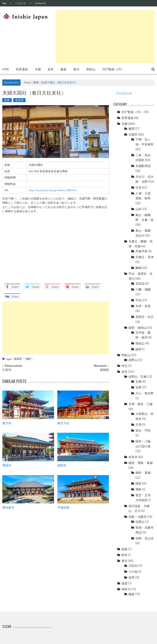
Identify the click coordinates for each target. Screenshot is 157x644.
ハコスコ (21, 3)
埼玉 (124, 366)
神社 (28, 359)
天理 (138, 425)
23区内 (133, 566)
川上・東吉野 (145, 393)
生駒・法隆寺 (138, 517)
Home (6, 69)
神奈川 (126, 589)
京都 (38, 69)
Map (4, 3)
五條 (138, 381)
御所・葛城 (143, 473)
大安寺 (7, 370)
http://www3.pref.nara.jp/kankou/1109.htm (53, 190)
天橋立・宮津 (145, 257)
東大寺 (7, 423)
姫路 (124, 549)
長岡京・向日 (145, 317)
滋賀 (124, 583)
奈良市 (19, 100)
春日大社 (63, 423)
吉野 (138, 387)
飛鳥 (138, 489)
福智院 (104, 370)
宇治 (138, 300)
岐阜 (124, 555)
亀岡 (131, 129)
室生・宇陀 (143, 430)
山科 (138, 209)
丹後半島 (141, 251)
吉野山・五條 (138, 377)
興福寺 (7, 465)
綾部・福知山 (138, 328)
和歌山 (91, 69)
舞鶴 (138, 268)
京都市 (133, 134)
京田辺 (140, 284)
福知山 (140, 343)
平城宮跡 (63, 507)
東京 (76, 69)
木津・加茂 (143, 306)
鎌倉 (64, 69)
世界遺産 (22, 69)
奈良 (51, 69)
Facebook (124, 93)
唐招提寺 (8, 507)
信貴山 (140, 522)
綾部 (138, 349)
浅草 (131, 577)
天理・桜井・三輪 (141, 404)
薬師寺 (62, 465)
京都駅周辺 (143, 166)
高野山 (133, 360)
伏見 (138, 187)
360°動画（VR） (113, 69)
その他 (133, 572)
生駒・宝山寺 (145, 538)
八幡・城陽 (143, 289)
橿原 (138, 483)
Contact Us (40, 3)
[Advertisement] (105, 37)
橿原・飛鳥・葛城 (141, 463)
